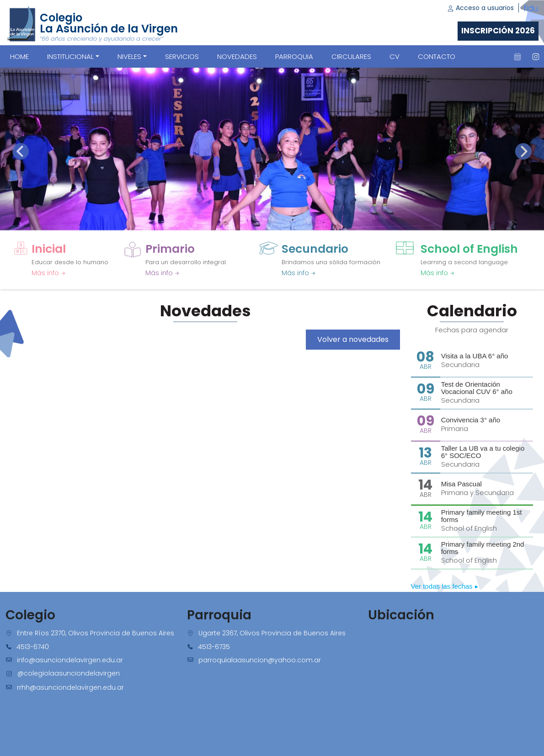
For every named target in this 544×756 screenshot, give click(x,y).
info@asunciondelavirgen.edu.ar (70, 660)
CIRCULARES (351, 56)
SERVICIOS (182, 56)
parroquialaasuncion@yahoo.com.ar (260, 660)
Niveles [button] (129, 56)
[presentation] (21, 151)
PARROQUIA (294, 56)
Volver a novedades (353, 339)
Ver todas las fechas (445, 586)
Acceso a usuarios (480, 8)
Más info (48, 273)
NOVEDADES (237, 56)
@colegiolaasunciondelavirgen (69, 673)
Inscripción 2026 (498, 31)
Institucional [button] (70, 56)
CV (395, 56)
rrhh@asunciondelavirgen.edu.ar (70, 687)
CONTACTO (437, 56)
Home (19, 56)
